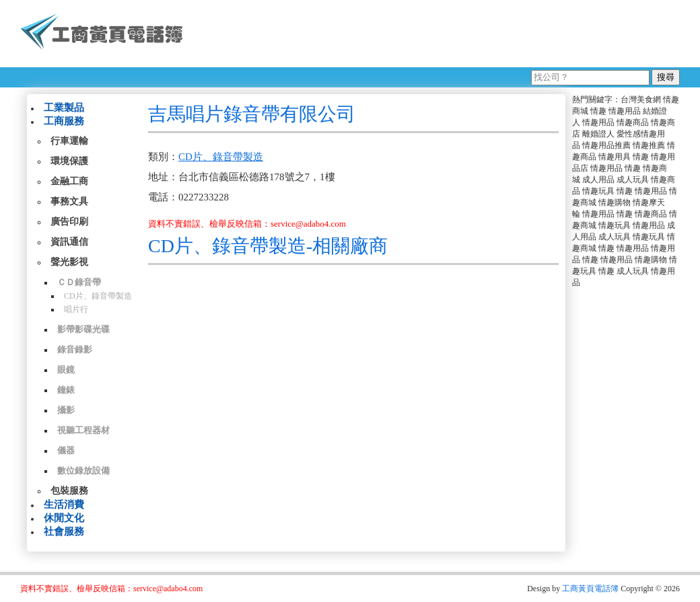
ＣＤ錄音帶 (79, 282)
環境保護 (69, 161)
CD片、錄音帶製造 (98, 296)
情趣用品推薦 (606, 145)
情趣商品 (633, 122)
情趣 (598, 111)
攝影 (66, 410)
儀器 (66, 450)
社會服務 (64, 531)
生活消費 (64, 504)
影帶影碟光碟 (83, 329)
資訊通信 (69, 242)
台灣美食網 (641, 100)
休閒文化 (64, 518)
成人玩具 (633, 180)
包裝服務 (69, 491)
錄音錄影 (75, 349)
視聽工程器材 (83, 430)
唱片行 (76, 309)
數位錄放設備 (83, 471)
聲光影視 (69, 262)
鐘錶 (66, 390)
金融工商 (69, 181)
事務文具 (69, 201)
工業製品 (64, 108)
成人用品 (598, 180)
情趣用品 (625, 111)
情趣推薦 (649, 145)
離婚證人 (598, 134)
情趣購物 (615, 202)
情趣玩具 (598, 191)
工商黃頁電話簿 (590, 589)
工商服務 (64, 121)
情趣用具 (615, 157)
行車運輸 (69, 141)
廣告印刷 (69, 222)
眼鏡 (66, 370)
